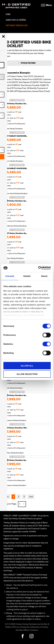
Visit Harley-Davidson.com (17, 26)
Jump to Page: (10, 504)
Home (8, 14)
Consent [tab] (10, 276)
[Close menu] (3, 36)
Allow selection (27, 374)
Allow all (27, 366)
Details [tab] (27, 276)
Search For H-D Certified (16, 20)
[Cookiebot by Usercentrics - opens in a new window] (38, 268)
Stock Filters (28, 63)
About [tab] (44, 276)
